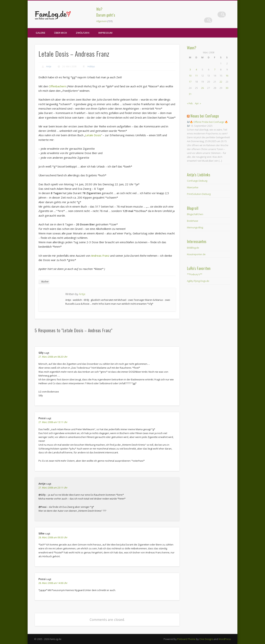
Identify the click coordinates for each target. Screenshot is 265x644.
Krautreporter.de (196, 254)
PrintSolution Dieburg (199, 194)
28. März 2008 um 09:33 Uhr (53, 537)
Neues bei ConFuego (205, 116)
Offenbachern (57, 86)
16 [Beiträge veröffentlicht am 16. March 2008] (227, 76)
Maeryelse (193, 187)
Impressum (105, 33)
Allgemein (102, 21)
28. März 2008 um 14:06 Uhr (53, 583)
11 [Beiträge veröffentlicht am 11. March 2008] (196, 76)
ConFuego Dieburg (197, 181)
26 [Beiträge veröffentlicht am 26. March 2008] (202, 88)
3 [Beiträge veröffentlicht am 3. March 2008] (190, 69)
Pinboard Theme (186, 639)
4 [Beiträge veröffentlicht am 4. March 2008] (196, 69)
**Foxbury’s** (195, 274)
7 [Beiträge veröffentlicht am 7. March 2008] (215, 69)
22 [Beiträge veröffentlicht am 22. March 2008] (221, 82)
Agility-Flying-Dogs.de (198, 281)
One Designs (206, 639)
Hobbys (91, 66)
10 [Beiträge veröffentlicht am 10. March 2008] (190, 76)
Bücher (45, 282)
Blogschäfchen (195, 214)
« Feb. (190, 103)
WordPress (225, 639)
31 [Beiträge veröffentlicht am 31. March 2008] (190, 94)
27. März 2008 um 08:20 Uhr (53, 357)
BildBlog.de (193, 248)
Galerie (40, 33)
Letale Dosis (93, 135)
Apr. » (198, 103)
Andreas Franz (100, 256)
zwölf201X (83, 33)
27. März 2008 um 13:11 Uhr (53, 422)
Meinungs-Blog (195, 227)
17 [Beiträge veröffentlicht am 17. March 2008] (190, 82)
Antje (49, 66)
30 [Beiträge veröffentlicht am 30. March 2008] (227, 88)
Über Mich (61, 33)
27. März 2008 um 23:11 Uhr (53, 488)
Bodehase (193, 221)
